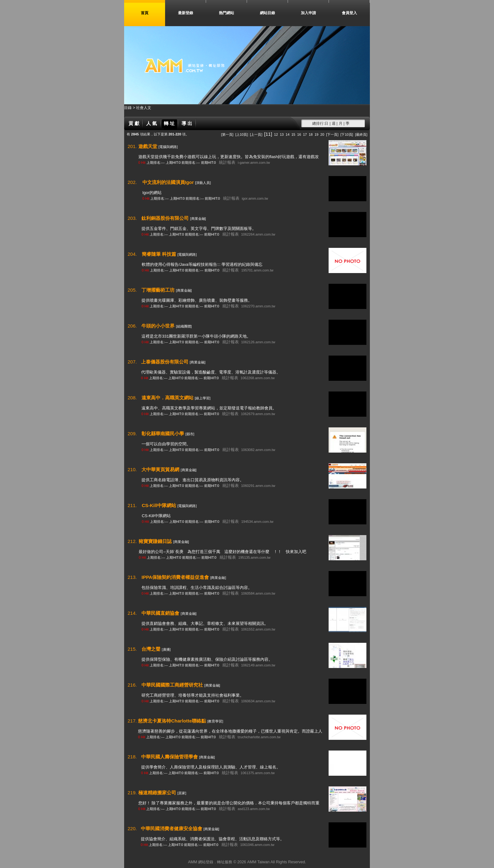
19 (316, 134)
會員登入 (349, 13)
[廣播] (166, 649)
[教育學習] (215, 721)
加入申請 (308, 13)
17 (305, 134)
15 (293, 134)
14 (288, 134)
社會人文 (144, 108)
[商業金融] (198, 219)
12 (276, 134)
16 (299, 134)
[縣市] (190, 434)
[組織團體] (184, 326)
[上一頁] (256, 134)
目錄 (128, 108)
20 (322, 134)
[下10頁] (347, 134)
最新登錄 (186, 13)
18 (311, 134)
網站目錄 (267, 13)
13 (282, 134)
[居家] (182, 793)
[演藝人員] (203, 183)
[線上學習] (203, 398)
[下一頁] (332, 134)
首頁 (145, 13)
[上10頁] (242, 134)
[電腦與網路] (168, 147)
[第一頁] (227, 134)
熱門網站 (227, 13)
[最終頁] (361, 134)
